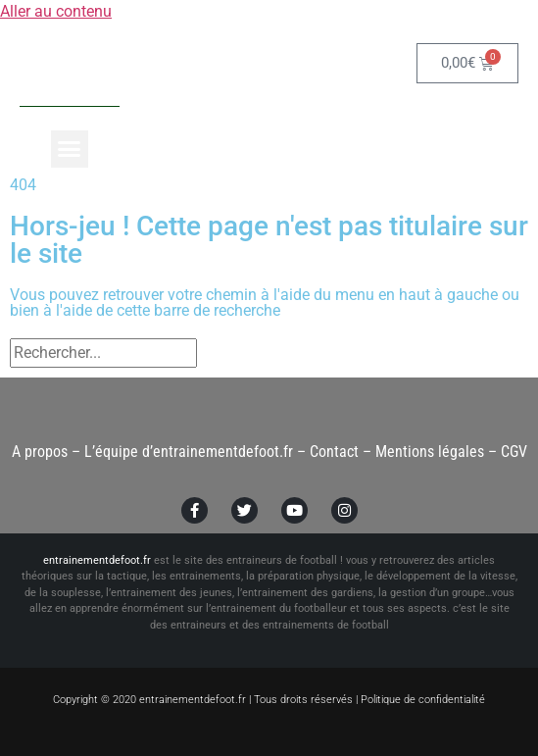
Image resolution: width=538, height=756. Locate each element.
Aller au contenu (56, 11)
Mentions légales (430, 452)
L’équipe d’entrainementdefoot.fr (189, 452)
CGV (514, 452)
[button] (70, 149)
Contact (334, 452)
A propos (40, 452)
